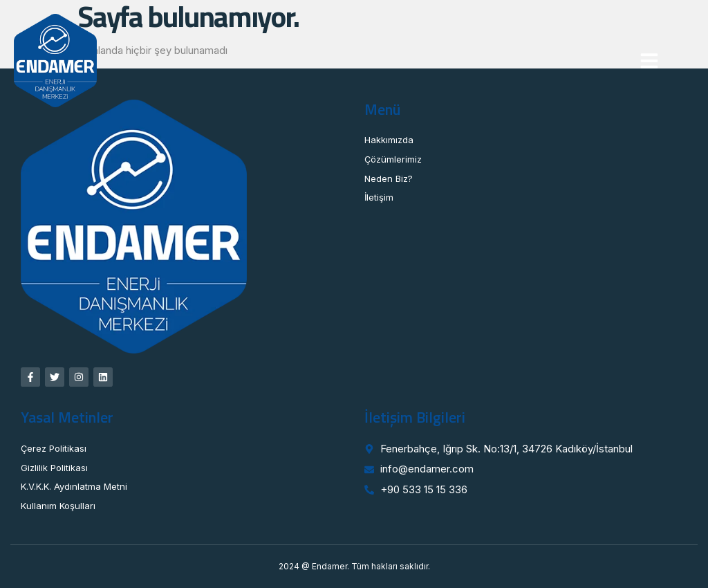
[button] (649, 61)
